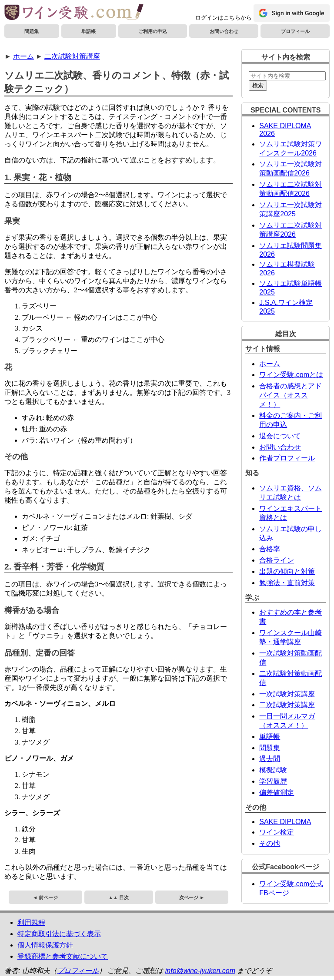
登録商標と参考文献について (63, 956)
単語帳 (89, 31)
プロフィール (295, 31)
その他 (270, 843)
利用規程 (31, 922)
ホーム (23, 56)
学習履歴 (273, 781)
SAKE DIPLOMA (285, 822)
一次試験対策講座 (287, 694)
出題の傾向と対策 (287, 571)
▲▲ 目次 (119, 897)
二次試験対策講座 (72, 56)
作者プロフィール (287, 458)
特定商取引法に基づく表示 (59, 934)
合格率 (270, 549)
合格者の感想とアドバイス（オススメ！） (291, 395)
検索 (258, 85)
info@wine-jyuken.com (200, 971)
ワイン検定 (277, 832)
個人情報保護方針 (45, 945)
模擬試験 (273, 770)
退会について (280, 436)
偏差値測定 (277, 793)
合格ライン (277, 560)
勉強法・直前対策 (287, 583)
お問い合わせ (224, 31)
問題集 (32, 31)
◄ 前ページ (45, 897)
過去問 (270, 759)
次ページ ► (192, 897)
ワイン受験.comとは (291, 375)
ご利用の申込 (153, 31)
